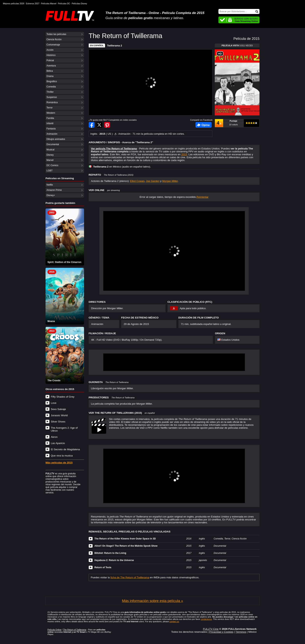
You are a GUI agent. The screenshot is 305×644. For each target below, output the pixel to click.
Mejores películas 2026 (14, 3)
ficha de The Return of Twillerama (130, 577)
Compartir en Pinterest (107, 125)
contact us (174, 621)
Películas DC (64, 3)
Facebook (204, 125)
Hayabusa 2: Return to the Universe (114, 560)
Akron (54, 437)
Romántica (52, 102)
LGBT (50, 171)
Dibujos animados (56, 139)
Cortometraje (53, 45)
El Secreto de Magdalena (65, 449)
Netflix (50, 185)
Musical (50, 150)
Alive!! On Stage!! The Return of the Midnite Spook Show (126, 546)
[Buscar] (239, 11)
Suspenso (52, 97)
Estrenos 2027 (33, 3)
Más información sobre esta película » (152, 601)
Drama (50, 76)
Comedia (51, 87)
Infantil (50, 123)
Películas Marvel (49, 3)
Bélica (50, 71)
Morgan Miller (170, 181)
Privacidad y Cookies (221, 632)
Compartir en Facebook (92, 125)
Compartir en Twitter (99, 125)
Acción (50, 50)
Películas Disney (79, 3)
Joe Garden (153, 181)
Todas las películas (56, 34)
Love (54, 403)
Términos (241, 632)
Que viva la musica (62, 456)
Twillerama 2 (114, 46)
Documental (53, 144)
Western (51, 113)
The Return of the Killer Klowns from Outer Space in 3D (125, 539)
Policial (50, 60)
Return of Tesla (103, 567)
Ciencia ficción (54, 39)
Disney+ (51, 195)
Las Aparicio (58, 443)
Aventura (51, 66)
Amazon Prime (54, 190)
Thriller (50, 92)
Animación (52, 134)
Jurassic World (59, 415)
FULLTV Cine (211, 629)
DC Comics (52, 165)
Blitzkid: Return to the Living (110, 553)
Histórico (51, 55)
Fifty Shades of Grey (63, 397)
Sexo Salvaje (58, 409)
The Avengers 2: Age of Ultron (64, 429)
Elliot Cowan (137, 181)
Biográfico (52, 81)
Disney (50, 155)
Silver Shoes (58, 422)
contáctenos (206, 619)
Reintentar (202, 197)
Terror (50, 108)
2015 (184, 154)
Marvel (50, 160)
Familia (50, 118)
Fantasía (51, 129)
